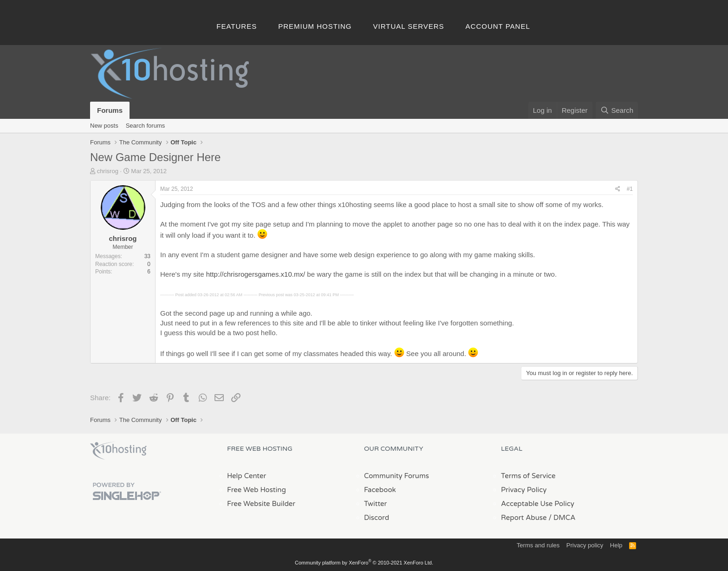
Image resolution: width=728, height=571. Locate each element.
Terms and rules (538, 545)
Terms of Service (528, 476)
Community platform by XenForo (364, 563)
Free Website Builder (261, 504)
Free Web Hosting (257, 490)
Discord (377, 518)
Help (616, 545)
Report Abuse (524, 518)
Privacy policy (585, 545)
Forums (110, 110)
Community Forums (396, 476)
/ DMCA (562, 518)
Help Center (247, 476)
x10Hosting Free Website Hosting (118, 451)
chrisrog (108, 171)
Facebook (380, 490)
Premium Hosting (315, 26)
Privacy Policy (524, 490)
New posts (104, 126)
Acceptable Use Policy (538, 504)
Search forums (146, 126)
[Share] (618, 189)
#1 (630, 189)
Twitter (375, 504)
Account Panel (498, 26)
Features (237, 26)
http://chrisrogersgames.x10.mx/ (256, 274)
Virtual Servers (409, 26)
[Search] (617, 110)
